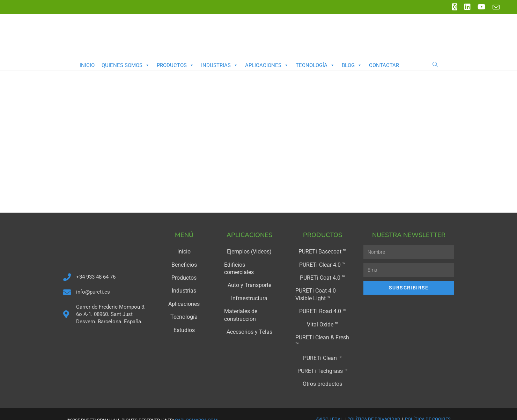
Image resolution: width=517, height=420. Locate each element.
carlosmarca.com (196, 407)
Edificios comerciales (249, 264)
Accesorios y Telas (249, 321)
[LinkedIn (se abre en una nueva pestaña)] (467, 7)
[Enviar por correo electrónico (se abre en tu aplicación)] (494, 7)
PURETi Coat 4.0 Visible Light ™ (321, 293)
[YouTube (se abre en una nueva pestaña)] (482, 7)
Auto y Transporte (249, 277)
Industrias (220, 65)
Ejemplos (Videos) (249, 251)
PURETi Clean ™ (323, 346)
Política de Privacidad (374, 406)
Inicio (87, 65)
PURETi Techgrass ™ (322, 359)
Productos (175, 65)
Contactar (384, 65)
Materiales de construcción (239, 305)
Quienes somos (126, 65)
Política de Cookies (428, 406)
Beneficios (184, 264)
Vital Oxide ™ (323, 321)
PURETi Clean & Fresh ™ (323, 334)
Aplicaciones (267, 65)
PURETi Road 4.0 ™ (322, 309)
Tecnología (315, 65)
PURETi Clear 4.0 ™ (323, 264)
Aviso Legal (329, 406)
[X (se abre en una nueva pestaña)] (455, 7)
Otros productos (323, 371)
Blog (352, 65)
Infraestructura (249, 289)
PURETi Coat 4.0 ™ (323, 277)
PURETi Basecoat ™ (323, 251)
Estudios (184, 327)
